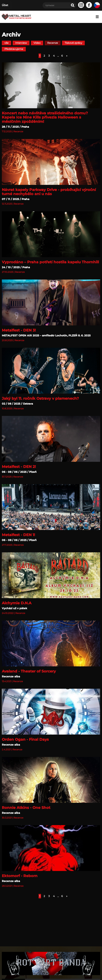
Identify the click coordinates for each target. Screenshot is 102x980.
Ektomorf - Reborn (20, 876)
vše (6, 43)
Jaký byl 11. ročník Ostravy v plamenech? (40, 398)
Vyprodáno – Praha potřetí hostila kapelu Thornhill (50, 262)
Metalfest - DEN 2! (19, 467)
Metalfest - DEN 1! (18, 535)
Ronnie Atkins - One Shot (26, 808)
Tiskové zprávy (73, 43)
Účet (5, 5)
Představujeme (14, 49)
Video (37, 43)
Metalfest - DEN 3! (19, 330)
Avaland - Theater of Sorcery (29, 671)
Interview (21, 43)
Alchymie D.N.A (17, 603)
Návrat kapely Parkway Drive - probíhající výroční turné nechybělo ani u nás (49, 192)
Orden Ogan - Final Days (25, 739)
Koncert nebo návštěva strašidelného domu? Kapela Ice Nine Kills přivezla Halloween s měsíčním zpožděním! (45, 117)
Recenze (53, 43)
